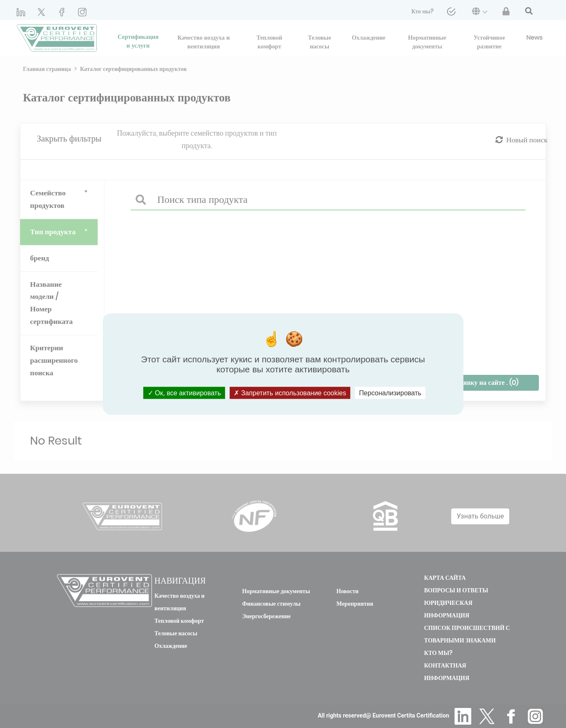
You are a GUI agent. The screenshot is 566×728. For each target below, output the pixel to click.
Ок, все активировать (184, 393)
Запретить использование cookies (290, 393)
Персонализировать (390, 393)
